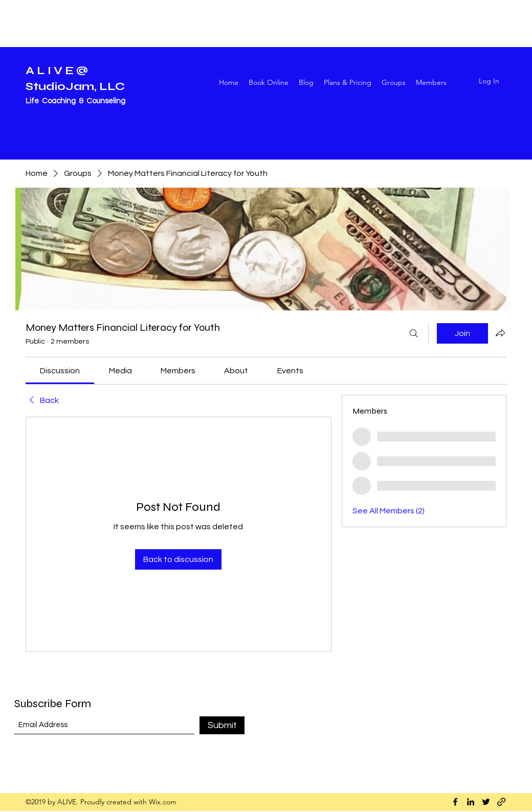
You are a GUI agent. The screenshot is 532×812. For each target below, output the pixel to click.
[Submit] (222, 725)
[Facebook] (455, 802)
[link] (60, 371)
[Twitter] (486, 802)
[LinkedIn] (471, 802)
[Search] (414, 333)
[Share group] (500, 333)
